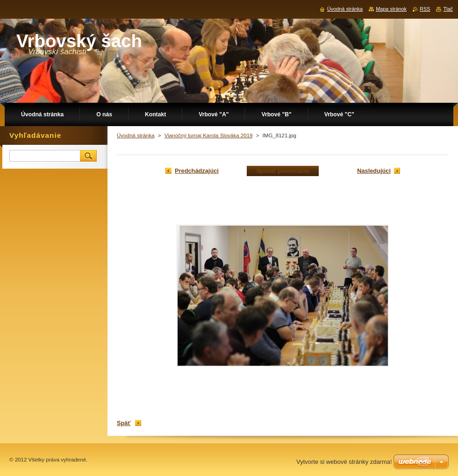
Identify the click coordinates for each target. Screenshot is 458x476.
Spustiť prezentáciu (283, 171)
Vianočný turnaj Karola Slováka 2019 (209, 135)
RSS (425, 9)
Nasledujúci (374, 171)
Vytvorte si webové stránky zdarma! (344, 462)
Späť (124, 423)
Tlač (448, 9)
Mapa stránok (391, 9)
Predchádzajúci (197, 171)
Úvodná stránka (136, 135)
